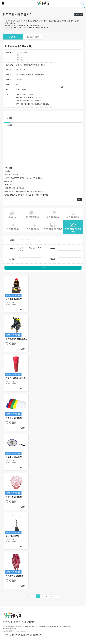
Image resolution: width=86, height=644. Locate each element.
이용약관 (17, 622)
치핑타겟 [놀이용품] (14, 497)
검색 (43, 268)
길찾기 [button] (62, 87)
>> (56, 596)
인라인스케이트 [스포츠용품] (18, 339)
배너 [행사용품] (12, 536)
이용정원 (12, 259)
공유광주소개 (7, 622)
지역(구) (12, 249)
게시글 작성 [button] (79, 15)
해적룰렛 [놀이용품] (14, 299)
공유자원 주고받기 (33, 37)
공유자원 (13, 37)
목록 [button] (79, 199)
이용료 (12, 240)
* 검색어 (52, 259)
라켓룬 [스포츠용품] (14, 457)
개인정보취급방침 (28, 622)
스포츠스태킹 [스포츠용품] (17, 378)
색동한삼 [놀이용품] (14, 418)
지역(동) (52, 249)
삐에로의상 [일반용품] (15, 576)
